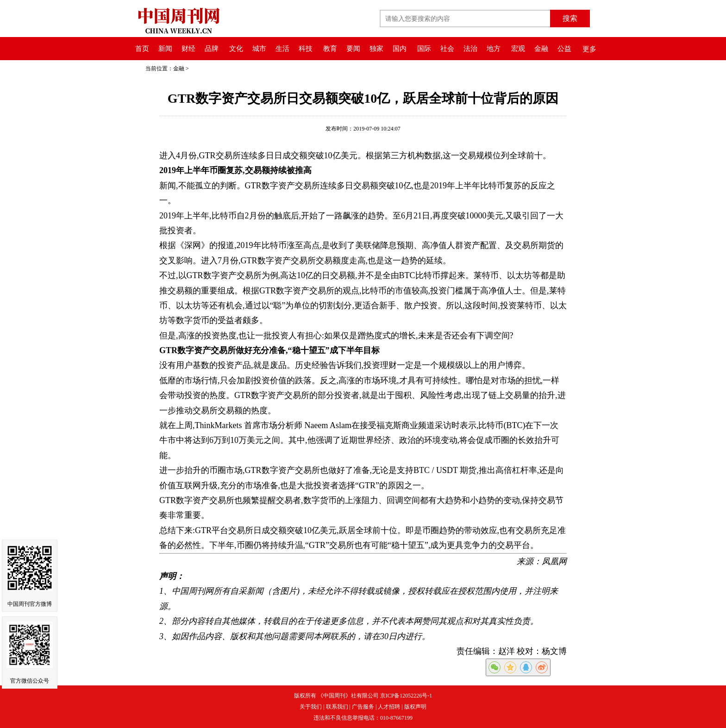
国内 (400, 49)
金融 (541, 49)
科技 (306, 49)
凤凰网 (554, 561)
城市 (259, 49)
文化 (236, 49)
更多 (589, 49)
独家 (376, 49)
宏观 (518, 49)
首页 (142, 49)
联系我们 (337, 707)
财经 (188, 49)
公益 (564, 49)
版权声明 (415, 707)
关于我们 (311, 707)
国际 (424, 49)
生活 (282, 49)
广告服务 (363, 707)
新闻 (165, 49)
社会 (447, 49)
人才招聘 (389, 707)
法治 (470, 49)
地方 (494, 49)
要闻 (353, 49)
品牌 (212, 49)
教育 (330, 49)
